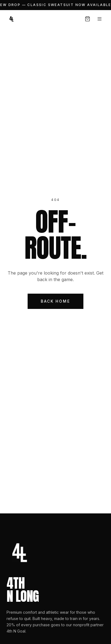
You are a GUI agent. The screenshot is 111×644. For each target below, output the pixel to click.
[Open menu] (100, 19)
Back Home (55, 301)
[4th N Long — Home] (11, 19)
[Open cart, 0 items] (87, 19)
